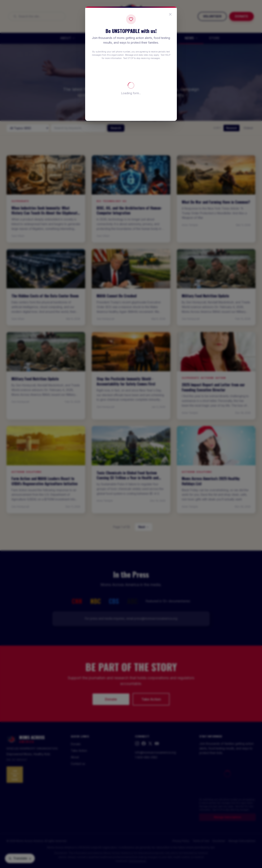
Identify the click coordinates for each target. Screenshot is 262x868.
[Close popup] (170, 14)
